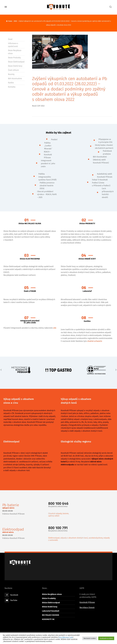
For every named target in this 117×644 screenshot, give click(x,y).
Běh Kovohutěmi (15, 79)
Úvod (10, 39)
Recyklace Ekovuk (87, 608)
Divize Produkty (14, 58)
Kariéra (11, 83)
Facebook (14, 595)
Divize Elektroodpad (16, 62)
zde (55, 328)
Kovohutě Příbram (87, 602)
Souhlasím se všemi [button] (106, 638)
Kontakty (12, 87)
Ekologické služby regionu (76, 442)
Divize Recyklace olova (52, 594)
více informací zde (66, 637)
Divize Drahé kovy (15, 66)
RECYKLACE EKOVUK (51, 615)
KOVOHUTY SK (48, 619)
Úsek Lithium (13, 70)
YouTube (14, 600)
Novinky (11, 74)
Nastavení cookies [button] (90, 638)
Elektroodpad (11, 442)
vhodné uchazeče (95, 341)
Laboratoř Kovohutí (51, 611)
